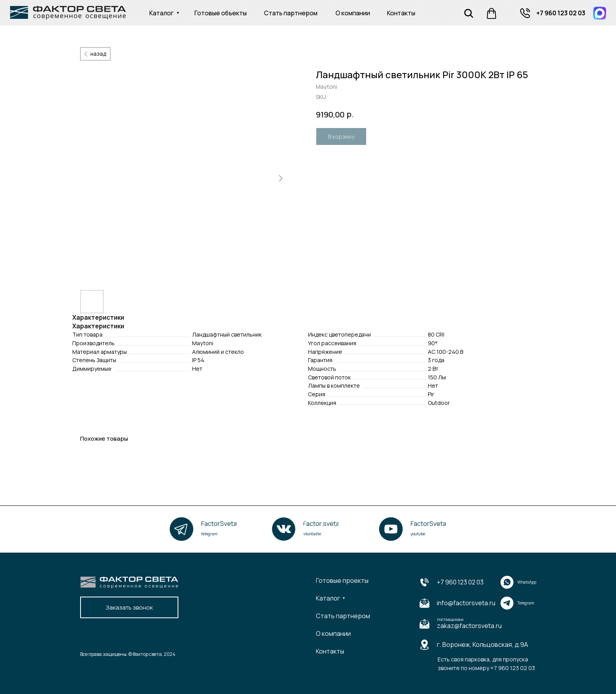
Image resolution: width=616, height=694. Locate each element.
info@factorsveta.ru (466, 603)
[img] (525, 13)
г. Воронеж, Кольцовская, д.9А (482, 645)
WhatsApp (527, 582)
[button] (129, 607)
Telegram (526, 603)
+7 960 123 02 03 (460, 582)
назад (98, 54)
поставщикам (450, 619)
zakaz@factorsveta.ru (469, 626)
